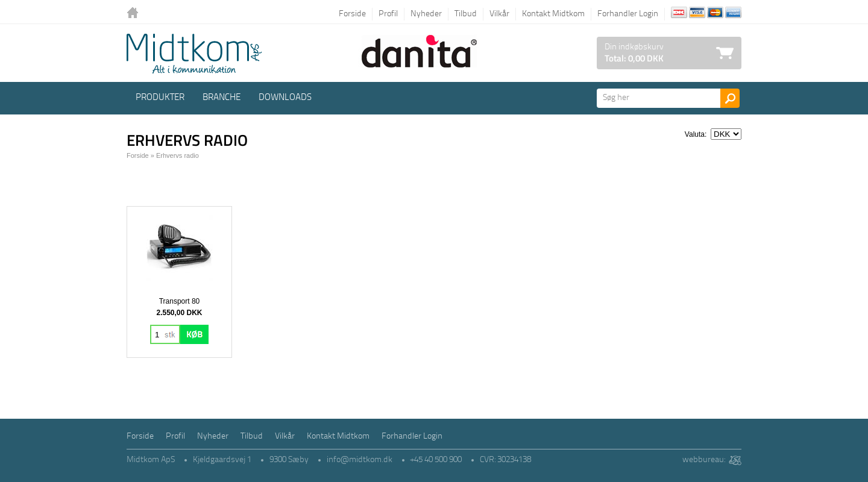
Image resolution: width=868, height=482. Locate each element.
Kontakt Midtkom (553, 14)
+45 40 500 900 (436, 460)
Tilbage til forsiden (136, 14)
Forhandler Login (628, 14)
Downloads (285, 98)
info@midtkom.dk (360, 460)
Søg (730, 98)
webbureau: (704, 460)
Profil (388, 14)
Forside (352, 14)
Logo (194, 54)
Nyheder (426, 14)
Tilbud (466, 14)
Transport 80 (180, 301)
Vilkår (499, 14)
